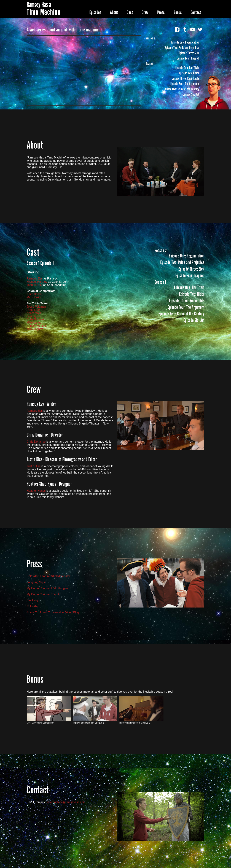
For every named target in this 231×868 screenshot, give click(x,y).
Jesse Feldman (36, 307)
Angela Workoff (36, 326)
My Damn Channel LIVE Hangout (48, 588)
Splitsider (33, 606)
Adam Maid (34, 313)
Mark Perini (34, 297)
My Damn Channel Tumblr (43, 594)
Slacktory (33, 600)
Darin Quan (34, 316)
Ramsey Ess (35, 279)
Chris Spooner (36, 319)
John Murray (35, 285)
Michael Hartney (37, 282)
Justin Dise (34, 466)
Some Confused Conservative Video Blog (53, 612)
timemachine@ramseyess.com (66, 802)
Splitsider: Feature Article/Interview (49, 576)
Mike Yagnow (35, 329)
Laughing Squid (37, 582)
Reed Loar (33, 310)
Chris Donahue (36, 442)
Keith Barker (34, 294)
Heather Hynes (36, 491)
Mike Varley (34, 323)
